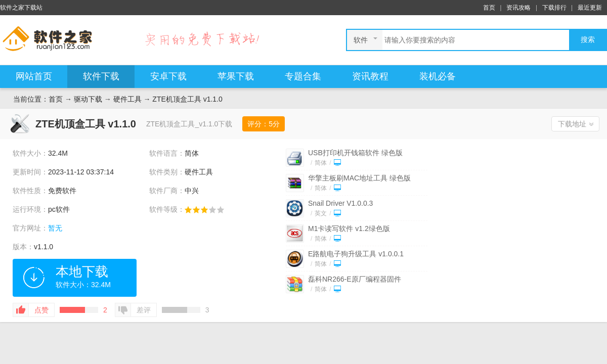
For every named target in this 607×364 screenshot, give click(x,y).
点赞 (41, 310)
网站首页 (34, 76)
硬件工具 (127, 99)
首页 (489, 8)
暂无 (55, 228)
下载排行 (554, 8)
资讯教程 (370, 76)
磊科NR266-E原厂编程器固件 (355, 279)
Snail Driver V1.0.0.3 (340, 203)
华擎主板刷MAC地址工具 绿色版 (359, 178)
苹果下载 (236, 76)
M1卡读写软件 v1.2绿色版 (349, 229)
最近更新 (590, 8)
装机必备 (438, 76)
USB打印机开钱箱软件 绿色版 (355, 153)
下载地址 (572, 124)
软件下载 (101, 76)
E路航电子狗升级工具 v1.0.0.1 (356, 254)
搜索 (588, 40)
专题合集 (303, 76)
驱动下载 (88, 99)
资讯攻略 (518, 8)
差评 (144, 310)
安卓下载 (168, 76)
